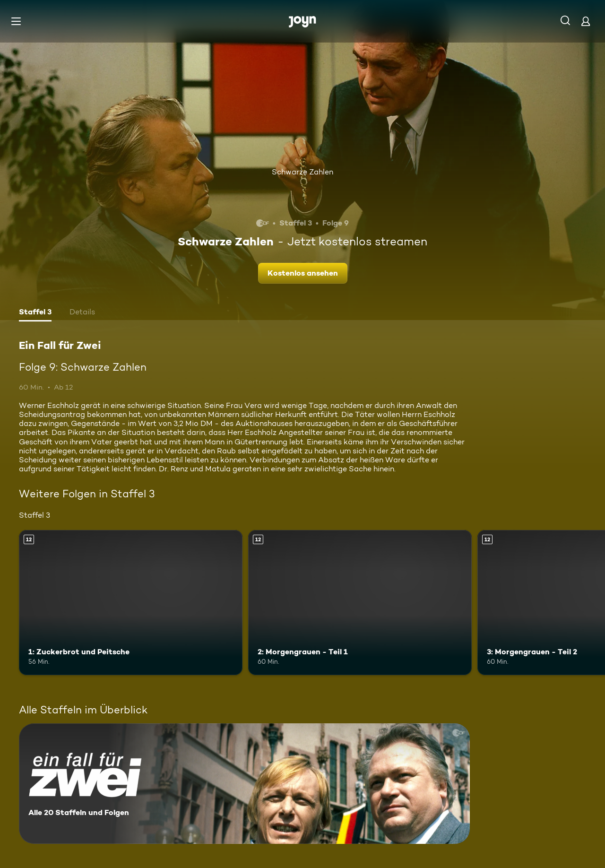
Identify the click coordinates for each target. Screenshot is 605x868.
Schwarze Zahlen (302, 172)
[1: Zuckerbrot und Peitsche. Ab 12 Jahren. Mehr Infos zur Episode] (131, 603)
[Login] (586, 21)
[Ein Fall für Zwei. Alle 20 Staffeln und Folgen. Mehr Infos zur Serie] (244, 784)
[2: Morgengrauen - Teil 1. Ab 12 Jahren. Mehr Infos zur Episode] (360, 603)
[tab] (35, 313)
